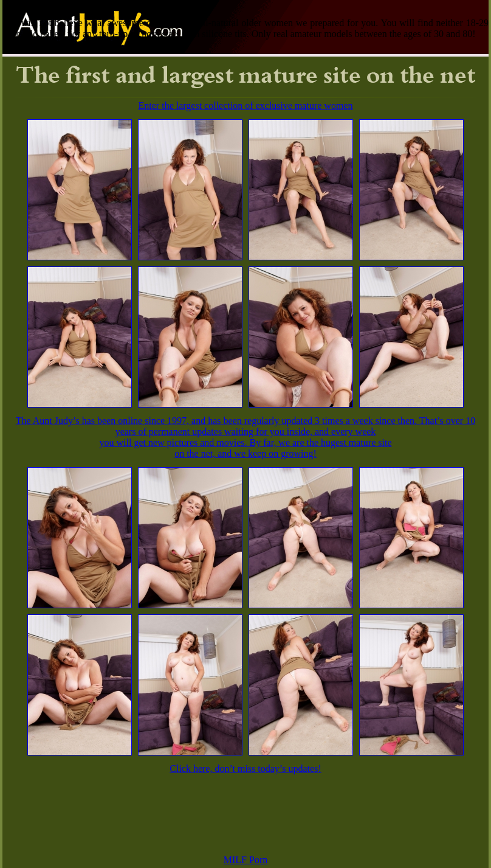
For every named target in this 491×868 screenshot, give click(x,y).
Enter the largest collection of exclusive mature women (246, 106)
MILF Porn (245, 860)
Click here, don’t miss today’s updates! (245, 769)
